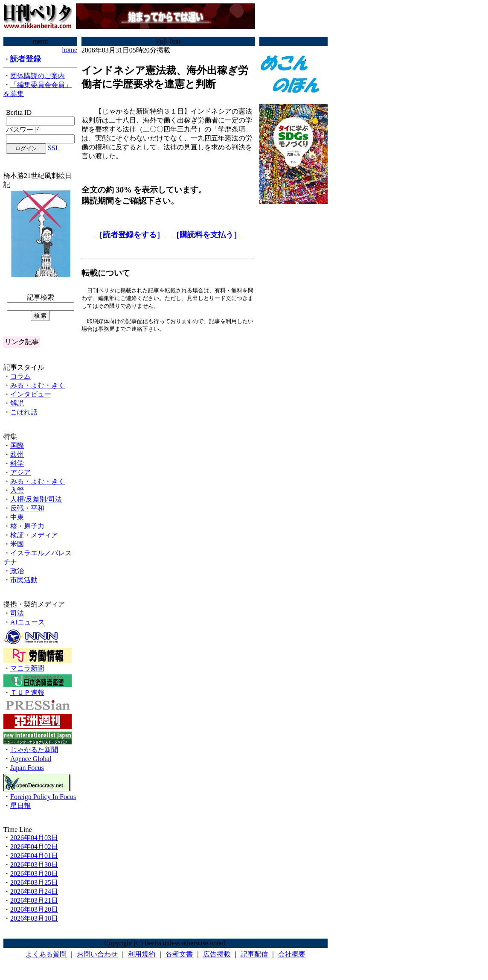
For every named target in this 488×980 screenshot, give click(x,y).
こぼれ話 (24, 412)
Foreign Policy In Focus (43, 797)
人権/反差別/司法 (36, 499)
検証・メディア (34, 535)
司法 (17, 613)
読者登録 (26, 59)
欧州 (17, 454)
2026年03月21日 (34, 900)
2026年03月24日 (34, 891)
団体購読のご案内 (38, 76)
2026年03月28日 (34, 874)
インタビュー (31, 394)
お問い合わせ (97, 954)
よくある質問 (46, 954)
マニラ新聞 (27, 668)
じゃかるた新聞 (34, 750)
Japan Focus (27, 768)
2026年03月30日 (34, 865)
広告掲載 (217, 954)
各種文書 (179, 954)
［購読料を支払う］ (206, 235)
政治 (17, 571)
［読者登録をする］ (130, 235)
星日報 (20, 806)
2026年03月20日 (34, 909)
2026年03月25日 (34, 882)
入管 (17, 490)
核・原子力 (27, 526)
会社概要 (292, 954)
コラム (20, 376)
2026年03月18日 (34, 918)
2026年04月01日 (34, 856)
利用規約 (142, 954)
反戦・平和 (27, 508)
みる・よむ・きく (38, 385)
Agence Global (31, 759)
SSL (54, 148)
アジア (20, 472)
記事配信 (254, 954)
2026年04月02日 (34, 847)
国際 (17, 445)
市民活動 (24, 580)
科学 (17, 463)
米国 (17, 544)
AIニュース (28, 622)
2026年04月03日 (34, 838)
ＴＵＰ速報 (27, 693)
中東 (17, 517)
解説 (17, 403)
